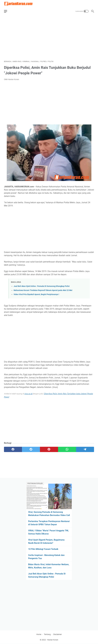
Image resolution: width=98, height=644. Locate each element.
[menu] (7, 11)
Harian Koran (53, 640)
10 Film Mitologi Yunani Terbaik (43, 549)
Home (39, 634)
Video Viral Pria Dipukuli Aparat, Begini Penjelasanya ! (36, 294)
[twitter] (31, 449)
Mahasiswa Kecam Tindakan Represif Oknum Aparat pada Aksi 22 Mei (43, 290)
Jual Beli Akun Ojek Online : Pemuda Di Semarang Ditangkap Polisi (42, 286)
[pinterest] (49, 449)
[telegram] (85, 449)
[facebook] (13, 449)
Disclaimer (58, 634)
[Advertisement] (49, 38)
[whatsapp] (67, 449)
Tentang (47, 634)
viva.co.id (28, 394)
